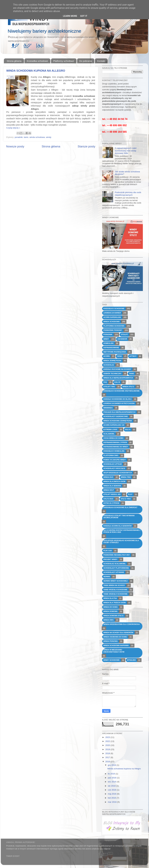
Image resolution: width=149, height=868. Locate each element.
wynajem (131, 660)
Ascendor (122, 339)
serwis (107, 577)
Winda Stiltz (128, 387)
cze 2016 (112, 790)
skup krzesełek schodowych (118, 473)
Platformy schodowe (64, 61)
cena (119, 356)
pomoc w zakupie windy (115, 460)
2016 (108, 762)
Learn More (70, 16)
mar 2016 (113, 802)
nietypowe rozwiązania (115, 352)
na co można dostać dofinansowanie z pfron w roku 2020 (122, 531)
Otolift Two (109, 387)
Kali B (117, 382)
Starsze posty (86, 146)
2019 (108, 749)
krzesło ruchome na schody (117, 369)
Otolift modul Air (112, 494)
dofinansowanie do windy (116, 447)
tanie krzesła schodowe (115, 590)
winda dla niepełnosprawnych (118, 378)
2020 (108, 745)
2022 (108, 741)
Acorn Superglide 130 (114, 425)
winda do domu (111, 607)
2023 (108, 737)
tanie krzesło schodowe (115, 594)
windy (49, 137)
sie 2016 (112, 786)
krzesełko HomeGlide (114, 451)
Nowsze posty (15, 146)
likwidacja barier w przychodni (119, 403)
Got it (84, 16)
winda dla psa (110, 598)
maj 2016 (112, 794)
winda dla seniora (112, 486)
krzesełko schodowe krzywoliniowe (122, 391)
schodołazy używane (114, 572)
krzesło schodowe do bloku (117, 399)
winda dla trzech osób (115, 603)
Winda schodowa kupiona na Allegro (36, 71)
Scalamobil (109, 434)
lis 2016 (112, 774)
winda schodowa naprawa (116, 645)
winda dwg (109, 620)
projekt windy (110, 559)
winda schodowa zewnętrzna (118, 421)
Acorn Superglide (112, 317)
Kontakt (101, 61)
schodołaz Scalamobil (115, 564)
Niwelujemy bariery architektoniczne (44, 31)
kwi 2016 (112, 798)
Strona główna (14, 61)
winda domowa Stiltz (113, 616)
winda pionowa (111, 641)
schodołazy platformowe (116, 568)
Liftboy (133, 356)
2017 (108, 757)
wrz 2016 (112, 782)
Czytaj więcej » (13, 128)
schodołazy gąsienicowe (116, 416)
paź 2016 (112, 778)
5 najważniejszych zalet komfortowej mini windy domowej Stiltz (126, 151)
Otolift (124, 334)
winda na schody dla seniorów (118, 633)
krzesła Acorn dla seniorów (118, 526)
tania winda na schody (114, 585)
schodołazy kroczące (114, 468)
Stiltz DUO (108, 499)
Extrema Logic (110, 429)
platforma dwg (111, 455)
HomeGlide (109, 343)
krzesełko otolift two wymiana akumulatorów (119, 517)
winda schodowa (37, 137)
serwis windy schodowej (116, 581)
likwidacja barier (112, 313)
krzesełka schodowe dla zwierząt (120, 507)
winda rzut (109, 490)
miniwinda (108, 408)
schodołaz (109, 365)
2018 (108, 753)
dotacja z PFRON (111, 503)
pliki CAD (108, 551)
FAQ (105, 382)
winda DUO (108, 477)
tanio (26, 137)
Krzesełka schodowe (37, 61)
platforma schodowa (114, 326)
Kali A (128, 429)
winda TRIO (126, 477)
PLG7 (130, 494)
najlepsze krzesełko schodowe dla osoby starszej (121, 541)
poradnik (19, 137)
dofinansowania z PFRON (115, 442)
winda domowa (110, 611)
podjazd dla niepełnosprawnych (119, 412)
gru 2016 (112, 765)
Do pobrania (86, 61)
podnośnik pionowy (113, 330)
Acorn (106, 356)
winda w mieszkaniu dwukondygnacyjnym (114, 651)
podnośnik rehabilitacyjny (117, 555)
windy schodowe (112, 660)
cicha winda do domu (113, 438)
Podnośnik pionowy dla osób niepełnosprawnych (128, 194)
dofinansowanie (111, 348)
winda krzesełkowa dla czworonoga (122, 624)
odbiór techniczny (112, 374)
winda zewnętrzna (112, 361)
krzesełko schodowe (114, 308)
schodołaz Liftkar (113, 464)
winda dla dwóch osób (114, 481)
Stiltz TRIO (126, 499)
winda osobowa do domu (115, 637)
